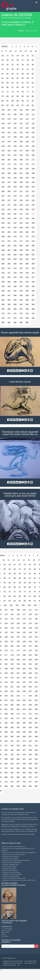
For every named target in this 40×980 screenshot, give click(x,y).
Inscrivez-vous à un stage (10, 858)
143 (9, 142)
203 (9, 187)
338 (27, 286)
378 (15, 318)
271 (21, 237)
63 (28, 83)
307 (21, 264)
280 (36, 718)
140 (27, 137)
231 (33, 205)
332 (27, 282)
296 (27, 255)
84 (28, 96)
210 (15, 191)
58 (20, 583)
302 (27, 259)
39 (13, 69)
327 (33, 277)
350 (27, 295)
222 (15, 200)
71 (33, 87)
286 (30, 723)
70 (28, 87)
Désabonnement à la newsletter (13, 963)
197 (9, 182)
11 (16, 51)
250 (24, 700)
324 (15, 277)
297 (33, 255)
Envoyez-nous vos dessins (11, 876)
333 (33, 282)
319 (21, 273)
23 (25, 565)
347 (9, 295)
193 (21, 178)
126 (15, 128)
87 (8, 101)
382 (18, 786)
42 (28, 69)
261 (33, 228)
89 (18, 101)
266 (27, 232)
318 (15, 273)
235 (21, 209)
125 (9, 128)
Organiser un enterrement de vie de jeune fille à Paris (19, 880)
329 (9, 282)
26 (18, 60)
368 (27, 309)
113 (9, 119)
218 (27, 196)
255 (33, 223)
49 (28, 74)
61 (18, 83)
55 (23, 78)
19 (18, 56)
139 (21, 137)
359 (9, 304)
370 (30, 777)
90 (23, 101)
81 (13, 96)
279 (33, 241)
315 (33, 268)
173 (9, 164)
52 (8, 78)
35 (28, 65)
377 (9, 318)
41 (23, 69)
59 (8, 83)
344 (27, 291)
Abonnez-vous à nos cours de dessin (14, 854)
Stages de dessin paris (9, 868)
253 (21, 223)
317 (9, 273)
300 (15, 259)
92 (33, 101)
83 (23, 96)
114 (15, 119)
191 (9, 178)
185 (9, 173)
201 (33, 182)
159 (33, 151)
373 (21, 314)
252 (15, 223)
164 (27, 155)
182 (27, 169)
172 (18, 651)
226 (6, 687)
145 (21, 142)
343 (21, 291)
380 (27, 318)
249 (33, 218)
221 (9, 200)
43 (33, 69)
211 (21, 191)
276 (15, 241)
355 (21, 300)
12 (21, 51)
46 (13, 74)
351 (33, 295)
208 (24, 673)
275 (9, 241)
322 (36, 746)
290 (27, 250)
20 (23, 56)
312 (15, 268)
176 (27, 164)
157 (21, 151)
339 (33, 286)
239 (9, 214)
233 (9, 209)
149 (9, 146)
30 (15, 569)
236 (27, 209)
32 (13, 65)
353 (9, 300)
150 (15, 146)
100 (5, 605)
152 (27, 146)
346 (12, 764)
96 (18, 105)
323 (9, 277)
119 (9, 123)
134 (27, 133)
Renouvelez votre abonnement (12, 862)
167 (9, 160)
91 (28, 101)
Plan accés (5, 936)
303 (33, 259)
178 (12, 655)
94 (8, 105)
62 (23, 83)
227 (9, 205)
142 (6, 632)
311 (9, 268)
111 (33, 114)
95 (13, 105)
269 (9, 237)
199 (21, 182)
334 (24, 755)
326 (27, 277)
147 (33, 142)
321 (33, 273)
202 (30, 669)
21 (28, 56)
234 (15, 209)
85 (33, 96)
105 (33, 110)
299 (9, 259)
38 (8, 69)
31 (8, 65)
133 (21, 133)
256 (18, 705)
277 (21, 241)
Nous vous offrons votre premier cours (14, 847)
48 (23, 74)
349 (21, 295)
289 (21, 250)
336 (15, 286)
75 (18, 92)
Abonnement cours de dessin (11, 872)
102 (15, 110)
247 (21, 218)
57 (33, 78)
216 (15, 196)
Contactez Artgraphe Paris (10, 864)
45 (8, 74)
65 (10, 587)
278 (27, 241)
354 (15, 300)
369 (33, 309)
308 (27, 264)
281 (9, 246)
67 (13, 87)
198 (15, 182)
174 (15, 164)
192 (15, 178)
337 (21, 286)
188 (27, 173)
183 (33, 169)
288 (15, 250)
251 (9, 223)
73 (8, 92)
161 (9, 155)
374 (27, 314)
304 (12, 737)
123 (33, 123)
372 (15, 314)
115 (21, 119)
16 (34, 560)
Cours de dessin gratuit (9, 866)
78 (33, 92)
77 (28, 92)
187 (21, 173)
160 (30, 642)
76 (23, 92)
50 (33, 74)
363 (33, 304)
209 (9, 191)
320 (27, 273)
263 (9, 232)
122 (27, 123)
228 (15, 205)
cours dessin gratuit (30, 961)
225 (33, 200)
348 (15, 295)
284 (27, 246)
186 (15, 173)
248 (27, 218)
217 (21, 196)
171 (33, 160)
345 (33, 291)
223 (21, 200)
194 (27, 178)
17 (8, 56)
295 (21, 255)
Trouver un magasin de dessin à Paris (14, 878)
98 (28, 105)
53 (13, 78)
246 (15, 218)
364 (36, 773)
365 (9, 309)
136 (12, 628)
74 (13, 92)
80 (8, 96)
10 (11, 51)
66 (8, 87)
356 (27, 300)
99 (33, 105)
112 (36, 610)
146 (27, 142)
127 (21, 128)
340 (18, 759)
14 (31, 51)
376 (24, 782)
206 (27, 187)
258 (15, 228)
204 (15, 187)
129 (33, 128)
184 (6, 660)
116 (27, 119)
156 (15, 151)
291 (33, 250)
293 (9, 255)
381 (33, 318)
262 (12, 709)
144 (15, 142)
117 (33, 119)
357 (33, 300)
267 (33, 232)
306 (15, 264)
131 (9, 133)
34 (23, 65)
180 (15, 169)
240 (15, 214)
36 (33, 65)
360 (15, 304)
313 (21, 268)
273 (33, 237)
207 (33, 187)
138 (15, 137)
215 (9, 196)
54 (18, 78)
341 (9, 291)
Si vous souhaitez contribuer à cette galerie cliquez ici (17, 23)
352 (6, 768)
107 (9, 114)
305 (9, 264)
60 (13, 83)
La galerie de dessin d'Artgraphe (12, 874)
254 (27, 223)
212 (27, 191)
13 (26, 51)
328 (30, 750)
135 (33, 133)
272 (27, 237)
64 (33, 83)
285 (33, 246)
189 (33, 173)
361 (21, 304)
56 (28, 78)
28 (28, 60)
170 (27, 160)
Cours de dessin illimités (10, 870)
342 (15, 291)
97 (23, 105)
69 (23, 87)
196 (36, 664)
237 (33, 209)
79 (35, 592)
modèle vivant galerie (9, 965)
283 (21, 246)
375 (33, 314)
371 (9, 314)
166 (24, 646)
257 (9, 228)
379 (21, 318)
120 (15, 123)
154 (36, 637)
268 (6, 714)
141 (33, 137)
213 (33, 191)
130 (18, 623)
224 (27, 200)
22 (33, 56)
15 (36, 51)
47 (18, 74)
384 (15, 323)
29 (33, 60)
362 (27, 304)
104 (27, 110)
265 (21, 232)
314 (27, 268)
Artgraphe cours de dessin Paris (13, 961)
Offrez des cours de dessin (11, 856)
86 (25, 596)
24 (8, 60)
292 (24, 727)
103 (21, 110)
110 (27, 114)
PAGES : (5, 46)
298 (18, 732)
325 (21, 277)
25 (13, 60)
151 (21, 146)
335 (9, 286)
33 (18, 65)
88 (13, 101)
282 (15, 246)
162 (15, 155)
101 (9, 110)
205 (21, 187)
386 (27, 323)
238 (36, 691)
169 (21, 160)
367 (21, 309)
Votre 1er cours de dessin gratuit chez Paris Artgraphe (18, 834)
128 (27, 128)
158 (27, 151)
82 (18, 96)
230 (27, 205)
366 (15, 309)
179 (9, 169)
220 (12, 682)
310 (6, 741)
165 (33, 155)
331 (21, 282)
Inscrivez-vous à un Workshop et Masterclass (16, 860)
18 (13, 56)
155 (9, 151)
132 (15, 133)
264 (15, 232)
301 (21, 259)
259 (21, 228)
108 (15, 114)
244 (30, 696)
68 (18, 87)
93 (15, 601)
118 (30, 614)
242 (27, 214)
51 (30, 578)
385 (21, 323)
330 (15, 282)
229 (21, 205)
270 (15, 237)
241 (21, 214)
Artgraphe (21, 31)
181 (21, 169)
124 (24, 619)
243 (34, 214)
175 (21, 164)
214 (18, 678)
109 (21, 114)
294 (15, 255)
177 (33, 164)
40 (18, 69)
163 (21, 155)
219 (33, 196)
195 (33, 178)
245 (9, 218)
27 (23, 60)
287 (9, 250)
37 (5, 574)
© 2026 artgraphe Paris (9, 958)
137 (9, 137)
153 (33, 146)
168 (15, 160)
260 (27, 228)
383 (9, 323)
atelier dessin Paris (30, 963)
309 (33, 264)
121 (21, 123)
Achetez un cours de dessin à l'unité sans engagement (19, 852)
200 (27, 182)
